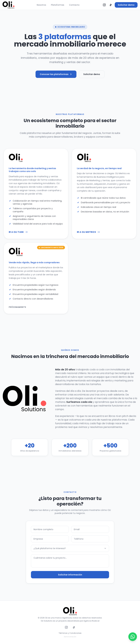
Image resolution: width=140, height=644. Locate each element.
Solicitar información (70, 577)
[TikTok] (110, 5)
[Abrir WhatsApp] (133, 637)
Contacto (74, 5)
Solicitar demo (126, 5)
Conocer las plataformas (56, 74)
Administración (70, 637)
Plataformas (58, 5)
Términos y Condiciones (70, 633)
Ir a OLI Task (18, 237)
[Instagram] (104, 5)
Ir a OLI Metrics (88, 237)
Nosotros (41, 5)
